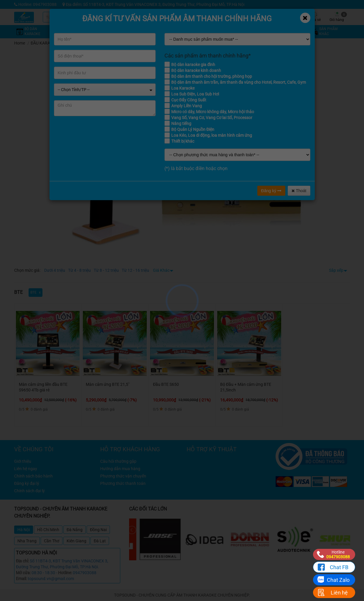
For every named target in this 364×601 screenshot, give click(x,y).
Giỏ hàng (338, 17)
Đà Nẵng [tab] (75, 530)
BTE (67, 43)
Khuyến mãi (226, 17)
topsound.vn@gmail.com (51, 579)
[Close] (305, 18)
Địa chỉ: (22, 561)
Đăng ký (271, 191)
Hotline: (65, 573)
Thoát (299, 191)
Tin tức (270, 17)
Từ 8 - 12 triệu (106, 270)
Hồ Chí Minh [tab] (48, 530)
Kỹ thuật (248, 17)
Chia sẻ (315, 17)
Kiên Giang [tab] (76, 541)
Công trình (293, 17)
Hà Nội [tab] (24, 530)
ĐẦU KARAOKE (44, 43)
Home (20, 43)
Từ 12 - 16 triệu (135, 270)
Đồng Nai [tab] (98, 530)
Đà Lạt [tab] (100, 541)
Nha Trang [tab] (27, 541)
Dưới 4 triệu (55, 270)
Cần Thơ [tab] (52, 541)
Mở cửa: (23, 573)
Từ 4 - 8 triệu (79, 270)
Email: (21, 579)
